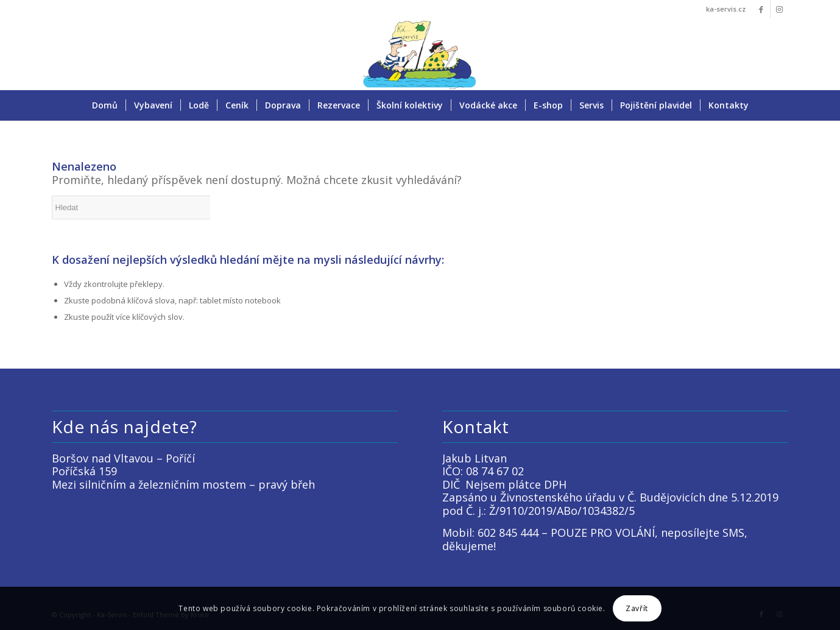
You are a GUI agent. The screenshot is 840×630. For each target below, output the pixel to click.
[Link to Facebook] (761, 9)
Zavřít (637, 608)
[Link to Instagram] (780, 9)
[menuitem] (105, 105)
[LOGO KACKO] (420, 54)
